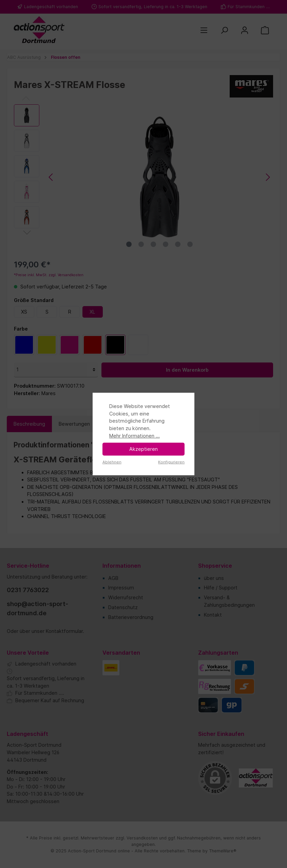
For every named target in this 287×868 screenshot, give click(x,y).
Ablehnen (112, 462)
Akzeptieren (143, 449)
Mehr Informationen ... (135, 436)
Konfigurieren (171, 462)
